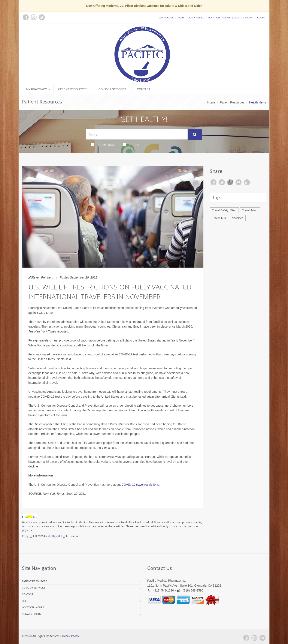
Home (211, 102)
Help (181, 18)
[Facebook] (246, 638)
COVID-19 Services (112, 89)
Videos (131, 145)
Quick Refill (196, 18)
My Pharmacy (37, 89)
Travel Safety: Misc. (224, 210)
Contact (144, 89)
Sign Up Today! (244, 18)
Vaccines (238, 218)
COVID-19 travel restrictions (140, 485)
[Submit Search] (195, 135)
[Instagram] (254, 638)
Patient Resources (73, 89)
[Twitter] (263, 638)
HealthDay (50, 536)
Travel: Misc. (250, 210)
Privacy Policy (32, 614)
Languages (166, 18)
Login (261, 18)
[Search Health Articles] (137, 134)
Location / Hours (219, 18)
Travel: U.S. (219, 218)
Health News (103, 145)
